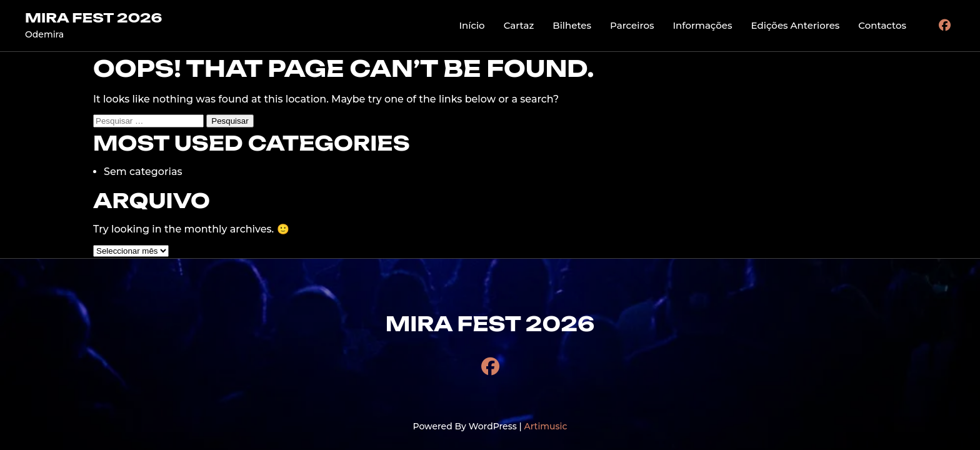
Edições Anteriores (796, 25)
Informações (702, 25)
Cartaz (519, 25)
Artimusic (545, 426)
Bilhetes (572, 25)
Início (472, 25)
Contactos (882, 25)
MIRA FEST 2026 (94, 17)
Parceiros (632, 25)
